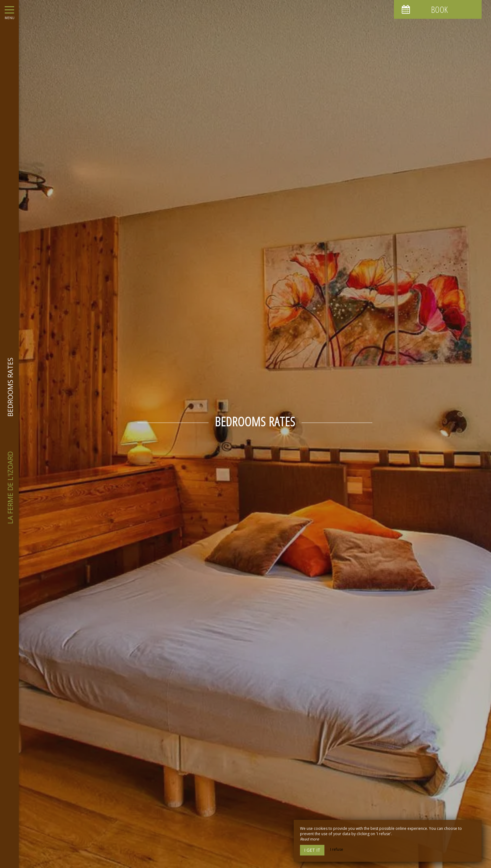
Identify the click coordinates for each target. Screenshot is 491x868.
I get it (312, 850)
